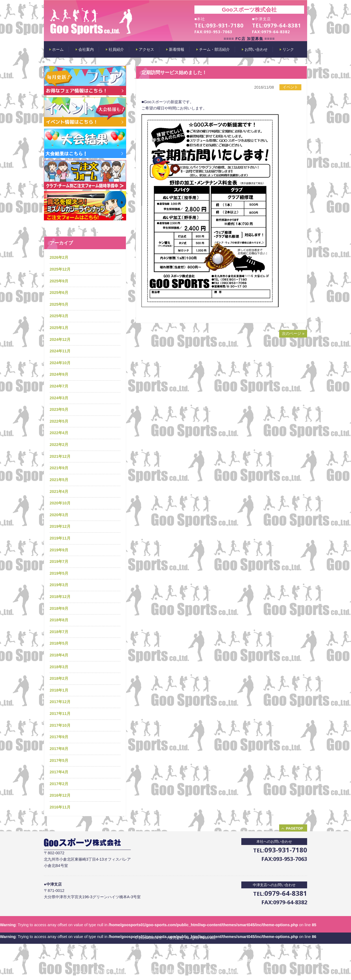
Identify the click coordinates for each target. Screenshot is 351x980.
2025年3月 (59, 316)
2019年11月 (60, 538)
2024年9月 (59, 374)
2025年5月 (59, 304)
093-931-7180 (225, 26)
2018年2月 (59, 678)
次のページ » (293, 333)
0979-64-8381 (282, 26)
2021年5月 (59, 480)
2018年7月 (59, 632)
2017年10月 (60, 725)
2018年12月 (60, 597)
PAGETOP (295, 828)
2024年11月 (60, 351)
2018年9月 (59, 608)
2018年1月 (59, 690)
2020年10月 (60, 503)
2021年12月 (60, 456)
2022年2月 (59, 445)
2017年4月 (59, 772)
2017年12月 (60, 702)
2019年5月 (59, 573)
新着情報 (175, 972)
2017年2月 (59, 784)
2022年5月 (59, 421)
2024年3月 (59, 398)
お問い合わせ (242, 972)
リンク (268, 972)
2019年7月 (59, 561)
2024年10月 (60, 363)
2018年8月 (59, 620)
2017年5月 (59, 760)
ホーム (81, 972)
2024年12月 (60, 339)
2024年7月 (59, 386)
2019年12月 (60, 526)
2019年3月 (59, 585)
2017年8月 (59, 749)
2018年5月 (59, 643)
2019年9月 (59, 550)
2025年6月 (59, 293)
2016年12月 (60, 795)
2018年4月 (59, 655)
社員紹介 (127, 972)
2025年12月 (60, 269)
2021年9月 (59, 468)
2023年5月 (59, 409)
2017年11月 (60, 714)
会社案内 (103, 972)
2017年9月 (59, 737)
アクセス (151, 972)
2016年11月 (60, 807)
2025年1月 (59, 328)
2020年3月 (59, 515)
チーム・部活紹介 (207, 972)
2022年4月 (59, 433)
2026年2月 (59, 257)
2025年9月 (59, 281)
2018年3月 (59, 667)
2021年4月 (59, 492)
